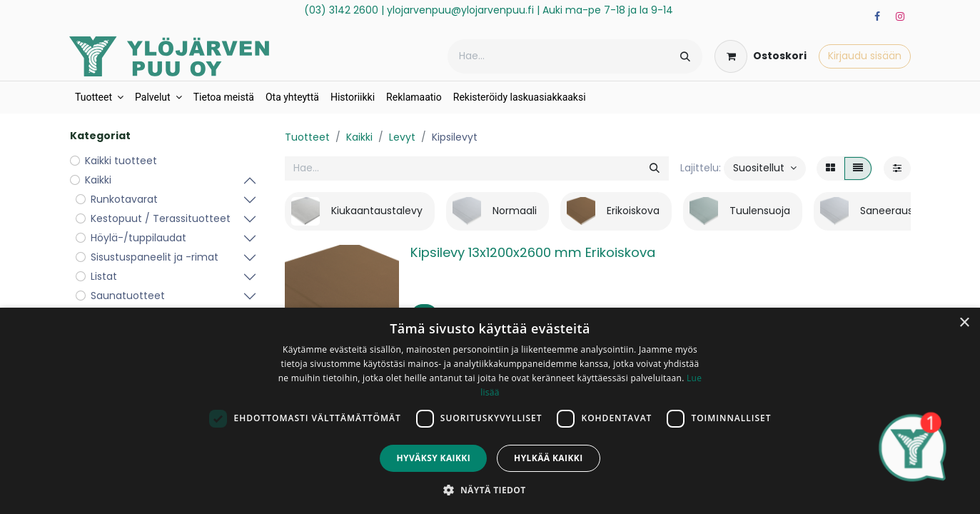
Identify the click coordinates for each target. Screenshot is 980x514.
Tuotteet (307, 137)
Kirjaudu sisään (865, 56)
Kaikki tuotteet (121, 161)
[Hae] (685, 56)
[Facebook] (877, 16)
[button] (765, 168)
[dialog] (490, 411)
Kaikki (359, 137)
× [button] (964, 323)
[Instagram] (900, 16)
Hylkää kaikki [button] (548, 458)
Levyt (402, 137)
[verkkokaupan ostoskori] (761, 56)
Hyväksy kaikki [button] (433, 458)
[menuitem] (99, 97)
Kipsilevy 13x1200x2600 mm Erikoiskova (533, 252)
